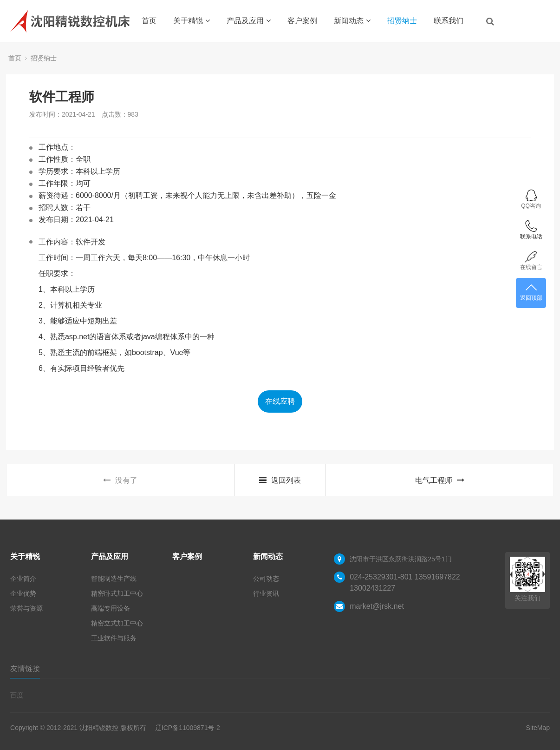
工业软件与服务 (114, 638)
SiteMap (538, 728)
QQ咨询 (531, 199)
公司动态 (266, 579)
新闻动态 (352, 21)
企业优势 (23, 593)
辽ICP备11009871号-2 (188, 728)
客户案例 (302, 21)
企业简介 (23, 579)
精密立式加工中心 (117, 623)
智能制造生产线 (114, 579)
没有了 (120, 480)
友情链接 (25, 668)
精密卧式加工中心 (117, 593)
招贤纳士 (402, 21)
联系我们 (449, 21)
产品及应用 (249, 21)
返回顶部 (531, 291)
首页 (149, 21)
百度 (17, 695)
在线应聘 (280, 401)
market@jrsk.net (377, 606)
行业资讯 (266, 593)
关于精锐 (192, 21)
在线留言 (531, 261)
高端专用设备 (111, 608)
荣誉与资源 (26, 608)
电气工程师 (440, 480)
